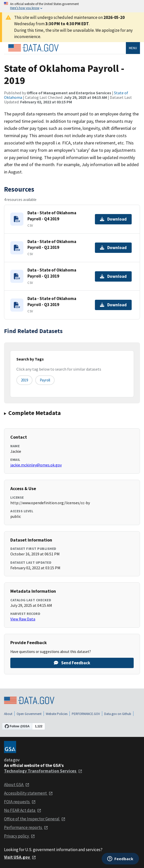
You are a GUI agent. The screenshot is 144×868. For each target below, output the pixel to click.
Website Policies (57, 714)
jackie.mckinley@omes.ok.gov (36, 465)
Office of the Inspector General (35, 819)
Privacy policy (20, 836)
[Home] (33, 48)
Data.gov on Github (118, 714)
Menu (133, 48)
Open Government (29, 714)
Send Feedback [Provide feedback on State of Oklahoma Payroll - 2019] (72, 663)
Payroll (45, 380)
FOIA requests (20, 802)
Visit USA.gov (20, 857)
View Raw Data (23, 619)
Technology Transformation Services (43, 771)
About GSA (17, 785)
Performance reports (26, 827)
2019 (24, 380)
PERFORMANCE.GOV (86, 714)
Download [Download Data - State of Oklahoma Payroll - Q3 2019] (113, 305)
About (8, 714)
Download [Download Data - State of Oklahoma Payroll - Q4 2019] (113, 219)
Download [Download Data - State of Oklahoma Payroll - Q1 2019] (113, 276)
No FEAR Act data (23, 810)
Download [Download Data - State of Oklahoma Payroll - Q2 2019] (113, 248)
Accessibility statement (28, 793)
